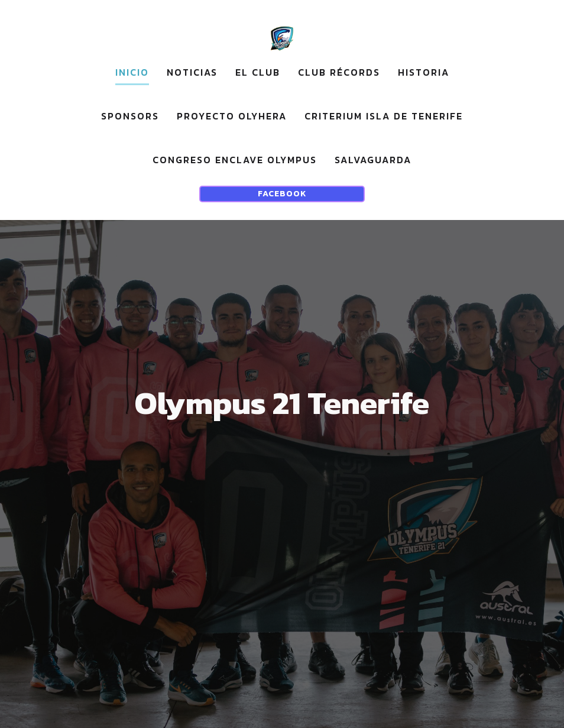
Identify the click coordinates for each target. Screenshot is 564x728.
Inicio (132, 72)
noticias (192, 72)
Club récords (339, 72)
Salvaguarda (373, 160)
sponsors (130, 116)
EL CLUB (258, 72)
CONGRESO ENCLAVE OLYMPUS (235, 160)
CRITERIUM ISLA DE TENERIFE (384, 116)
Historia (424, 72)
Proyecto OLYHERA (232, 116)
